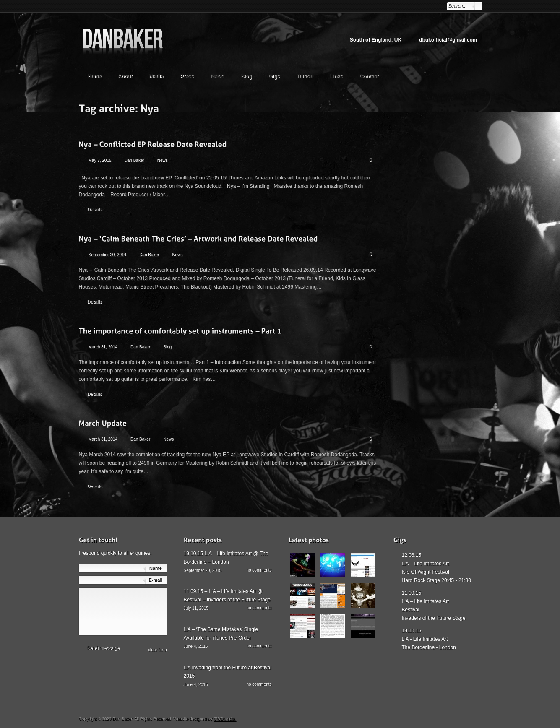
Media (160, 75)
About (129, 75)
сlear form (157, 650)
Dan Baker (134, 160)
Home (95, 76)
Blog (246, 76)
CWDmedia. (225, 719)
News (217, 76)
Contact (369, 76)
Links (336, 76)
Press (187, 76)
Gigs (274, 76)
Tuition (309, 75)
